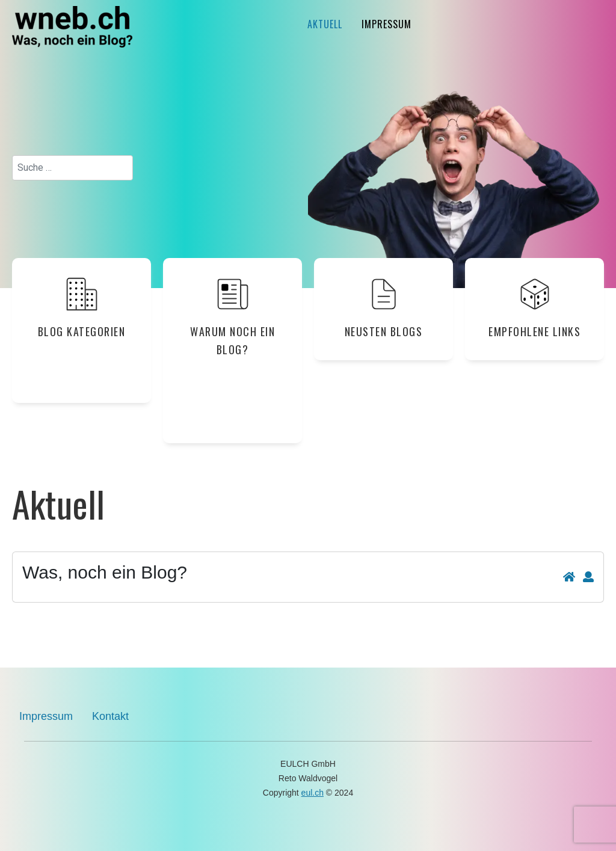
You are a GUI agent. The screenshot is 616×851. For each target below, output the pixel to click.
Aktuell (325, 24)
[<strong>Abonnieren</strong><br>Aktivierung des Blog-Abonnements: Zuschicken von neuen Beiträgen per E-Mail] (588, 577)
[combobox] (72, 168)
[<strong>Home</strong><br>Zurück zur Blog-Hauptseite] (569, 577)
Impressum (387, 24)
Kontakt (110, 716)
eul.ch (313, 793)
